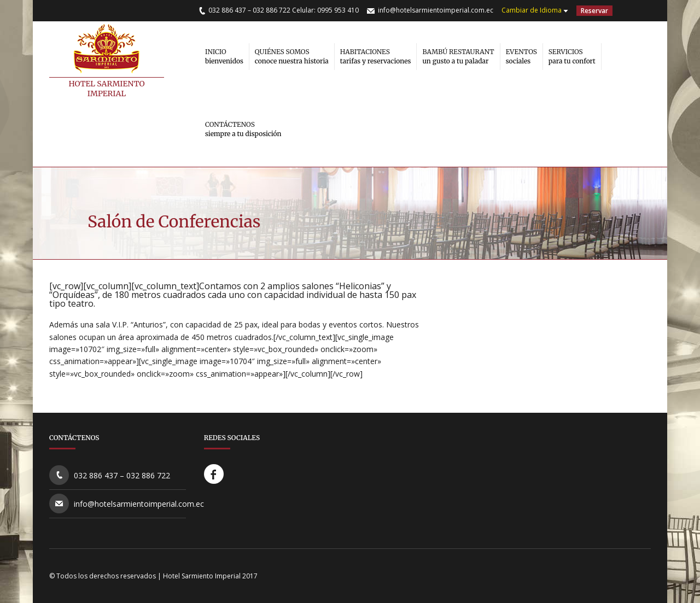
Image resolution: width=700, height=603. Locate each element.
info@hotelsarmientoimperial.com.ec (436, 10)
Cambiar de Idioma (532, 10)
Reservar (594, 11)
